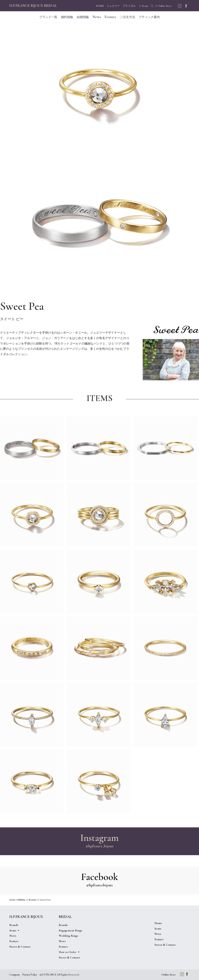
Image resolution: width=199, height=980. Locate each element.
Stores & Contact (20, 947)
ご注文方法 (127, 17)
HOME (100, 6)
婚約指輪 (67, 17)
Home (12, 900)
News (97, 17)
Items (145, 6)
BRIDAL (22, 900)
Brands (33, 900)
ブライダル (129, 6)
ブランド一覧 (48, 17)
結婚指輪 (83, 17)
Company (15, 975)
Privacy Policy (30, 975)
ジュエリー (113, 6)
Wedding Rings (68, 936)
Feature (110, 17)
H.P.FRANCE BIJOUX (26, 917)
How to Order (68, 952)
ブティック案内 (149, 17)
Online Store (165, 6)
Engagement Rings (70, 930)
